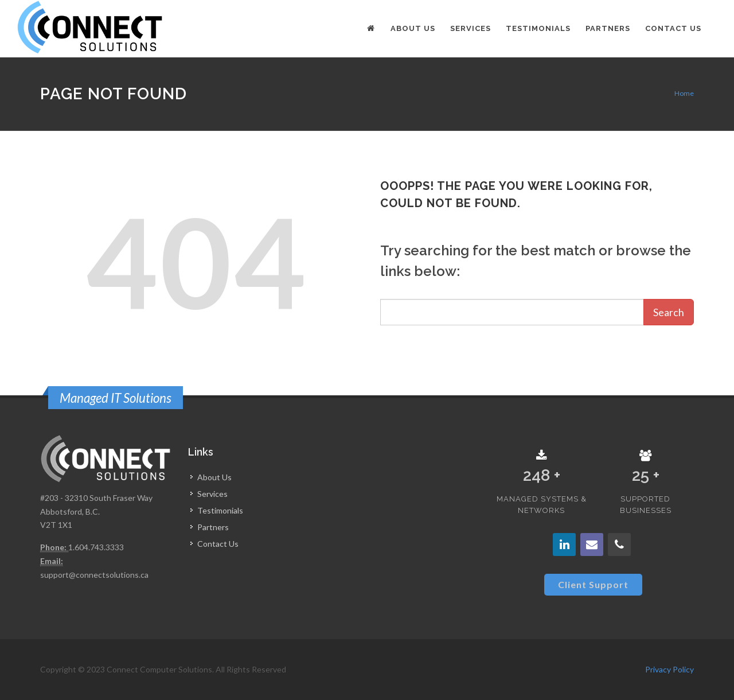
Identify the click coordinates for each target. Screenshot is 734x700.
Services (212, 494)
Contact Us (218, 544)
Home (684, 93)
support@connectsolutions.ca (94, 575)
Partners (213, 527)
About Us (214, 477)
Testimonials (220, 510)
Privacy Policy (669, 669)
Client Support (593, 584)
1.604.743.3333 (96, 547)
